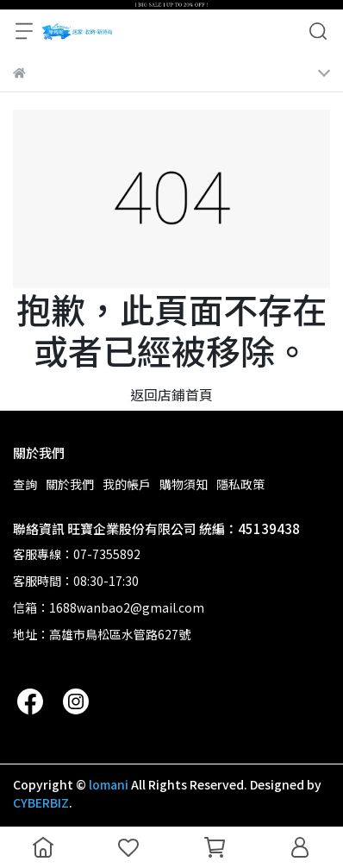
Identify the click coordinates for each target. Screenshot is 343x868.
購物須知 (184, 484)
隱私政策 (240, 484)
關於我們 (70, 484)
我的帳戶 (127, 484)
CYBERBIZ (41, 802)
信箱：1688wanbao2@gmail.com (109, 607)
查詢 (25, 484)
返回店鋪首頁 (171, 394)
